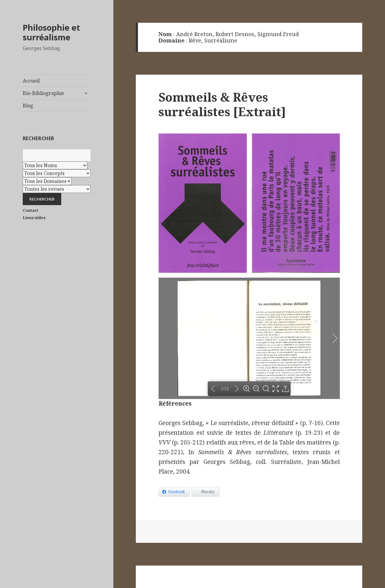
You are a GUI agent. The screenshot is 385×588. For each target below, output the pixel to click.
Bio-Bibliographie (44, 93)
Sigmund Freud (278, 34)
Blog (28, 106)
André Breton (194, 34)
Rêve (195, 40)
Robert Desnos (235, 34)
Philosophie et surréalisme (51, 32)
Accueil (31, 81)
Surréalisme (221, 40)
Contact (30, 210)
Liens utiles (34, 218)
